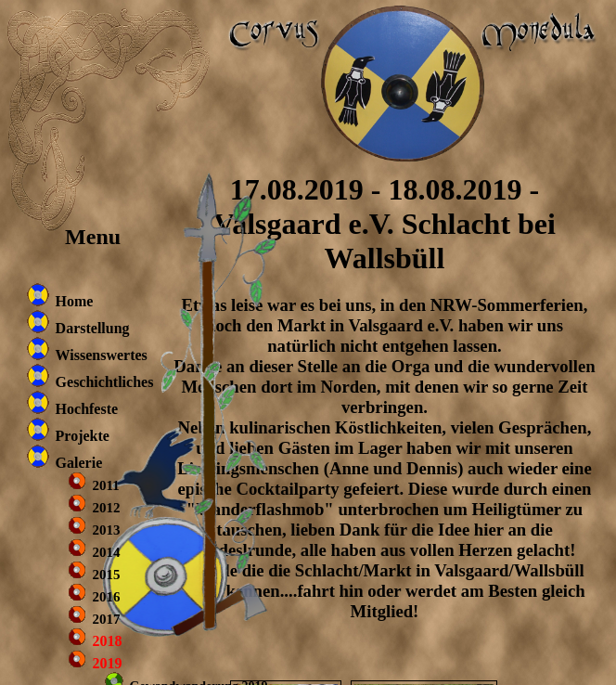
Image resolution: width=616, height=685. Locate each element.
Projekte (83, 436)
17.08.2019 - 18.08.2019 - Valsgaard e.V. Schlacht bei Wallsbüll (385, 224)
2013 (107, 530)
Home (75, 301)
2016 (107, 597)
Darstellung (93, 328)
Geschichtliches (105, 382)
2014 (107, 552)
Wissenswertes (102, 355)
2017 (107, 619)
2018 (108, 641)
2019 (108, 663)
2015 (107, 575)
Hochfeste (87, 409)
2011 (106, 485)
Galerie (79, 463)
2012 (107, 508)
